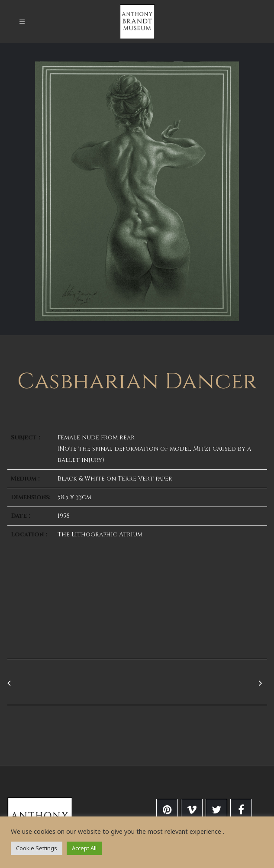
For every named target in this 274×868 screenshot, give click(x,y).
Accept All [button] (84, 848)
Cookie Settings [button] (37, 848)
